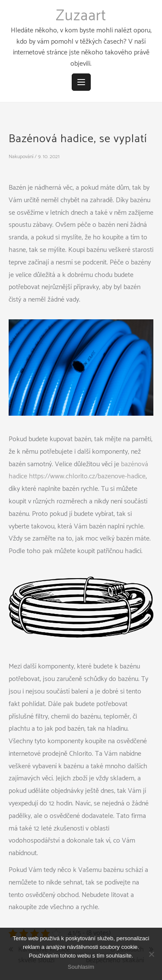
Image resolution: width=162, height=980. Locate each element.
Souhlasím (81, 967)
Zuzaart (81, 16)
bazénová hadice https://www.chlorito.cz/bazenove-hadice (78, 471)
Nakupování (21, 157)
